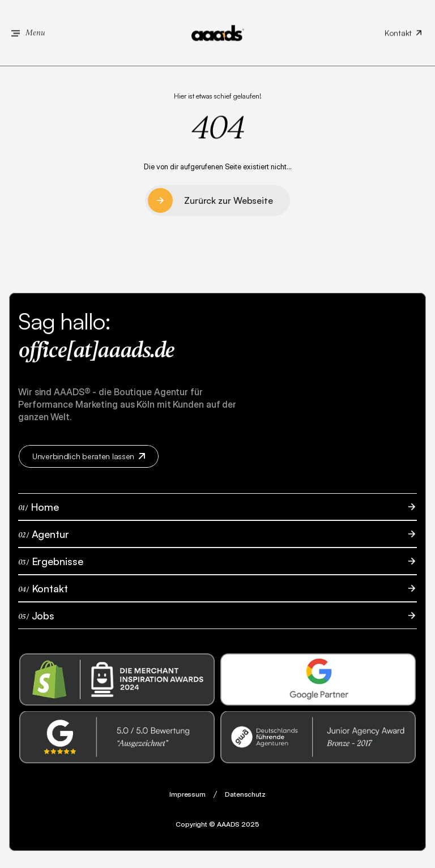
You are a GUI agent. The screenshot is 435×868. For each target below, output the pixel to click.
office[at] (58, 350)
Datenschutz (245, 794)
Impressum (187, 794)
